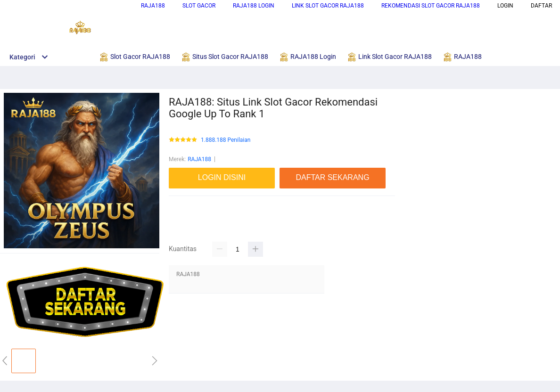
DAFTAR (541, 6)
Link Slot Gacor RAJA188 (328, 6)
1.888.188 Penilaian (226, 140)
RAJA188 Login (254, 6)
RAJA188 (153, 6)
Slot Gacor (199, 6)
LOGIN (505, 6)
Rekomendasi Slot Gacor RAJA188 (431, 6)
